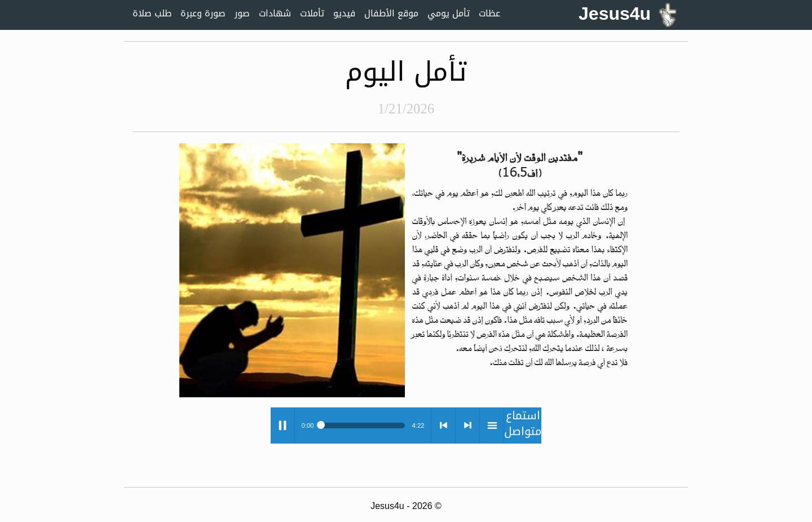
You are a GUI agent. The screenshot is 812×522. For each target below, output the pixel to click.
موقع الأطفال (391, 13)
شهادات (275, 13)
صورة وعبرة (203, 13)
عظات (489, 13)
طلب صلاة (152, 13)
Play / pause (283, 426)
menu (492, 426)
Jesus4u (628, 14)
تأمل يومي (449, 13)
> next (467, 426)
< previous (443, 426)
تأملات (312, 13)
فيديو (344, 13)
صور (242, 13)
